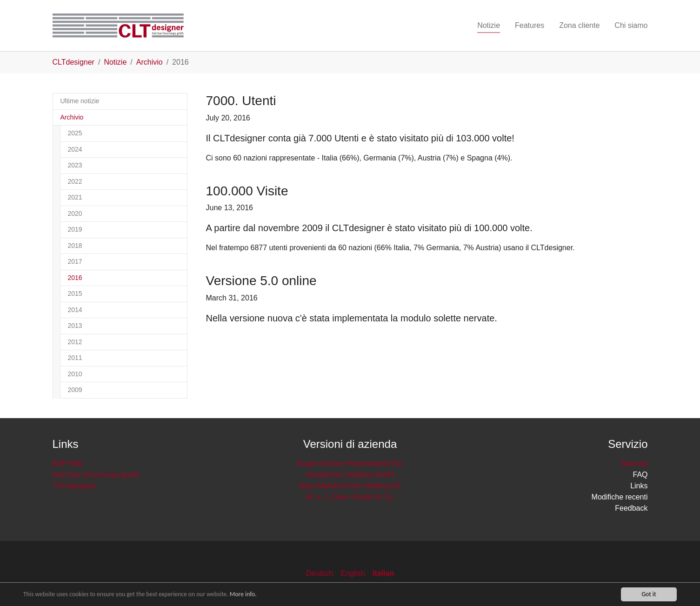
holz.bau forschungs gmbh (96, 475)
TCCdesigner (74, 486)
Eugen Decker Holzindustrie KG (350, 463)
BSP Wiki (68, 463)
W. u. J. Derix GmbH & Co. (350, 497)
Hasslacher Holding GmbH (350, 475)
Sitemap (634, 463)
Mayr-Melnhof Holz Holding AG (350, 486)
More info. (243, 596)
